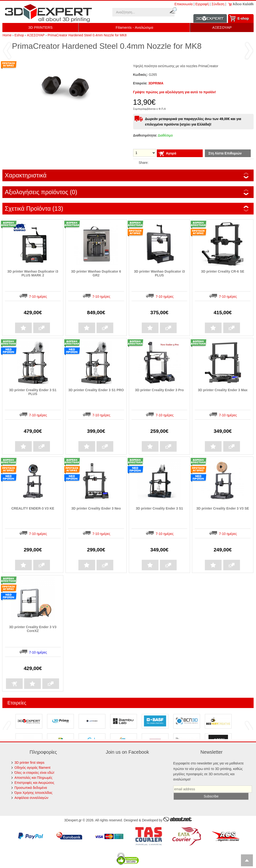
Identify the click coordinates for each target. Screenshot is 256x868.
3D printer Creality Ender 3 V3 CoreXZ (33, 629)
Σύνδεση (218, 4)
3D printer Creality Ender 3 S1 (159, 508)
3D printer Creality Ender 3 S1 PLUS (33, 392)
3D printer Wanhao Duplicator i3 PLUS (159, 273)
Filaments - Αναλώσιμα (134, 27)
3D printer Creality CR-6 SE (223, 271)
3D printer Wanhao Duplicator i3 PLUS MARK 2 (33, 273)
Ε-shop (243, 18)
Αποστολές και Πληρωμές (34, 778)
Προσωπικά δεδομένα (31, 788)
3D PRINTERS (40, 27)
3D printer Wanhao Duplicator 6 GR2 (96, 273)
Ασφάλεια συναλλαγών (32, 798)
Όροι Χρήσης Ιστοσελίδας (34, 793)
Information (210, 19)
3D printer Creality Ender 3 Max (223, 390)
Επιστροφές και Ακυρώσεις (35, 783)
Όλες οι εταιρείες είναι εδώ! (35, 773)
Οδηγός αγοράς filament (33, 768)
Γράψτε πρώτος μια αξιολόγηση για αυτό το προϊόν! (175, 92)
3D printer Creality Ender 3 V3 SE (223, 508)
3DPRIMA (156, 83)
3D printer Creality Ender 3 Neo (96, 508)
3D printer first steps (30, 763)
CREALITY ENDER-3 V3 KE (33, 508)
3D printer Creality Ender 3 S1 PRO (96, 390)
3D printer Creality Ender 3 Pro (159, 390)
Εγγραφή (202, 4)
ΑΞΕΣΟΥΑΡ (222, 27)
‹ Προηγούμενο (7, 50)
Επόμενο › (249, 50)
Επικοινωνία (184, 4)
